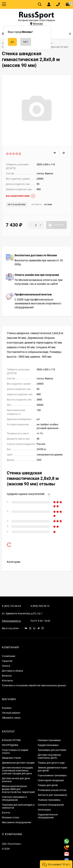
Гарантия (7, 661)
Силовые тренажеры (49, 740)
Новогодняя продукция (51, 780)
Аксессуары (44, 810)
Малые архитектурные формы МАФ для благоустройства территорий (18, 789)
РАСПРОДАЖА (10, 745)
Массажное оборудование (17, 822)
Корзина (7, 708)
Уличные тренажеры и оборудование (14, 798)
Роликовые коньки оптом (52, 790)
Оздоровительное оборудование (48, 816)
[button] (56, 864)
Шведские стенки (11, 758)
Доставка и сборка (12, 671)
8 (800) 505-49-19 (40, 606)
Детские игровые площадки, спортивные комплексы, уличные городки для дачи (18, 771)
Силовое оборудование (51, 805)
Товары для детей (48, 785)
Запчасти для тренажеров (52, 795)
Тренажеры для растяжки (52, 750)
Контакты (7, 681)
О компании (9, 656)
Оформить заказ (11, 718)
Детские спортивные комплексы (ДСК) (49, 756)
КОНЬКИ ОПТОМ (11, 740)
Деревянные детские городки (18, 763)
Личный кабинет (11, 713)
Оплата (6, 666)
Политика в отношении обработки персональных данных (34, 685)
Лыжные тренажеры (49, 800)
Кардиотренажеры (48, 745)
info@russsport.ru (11, 621)
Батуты (6, 813)
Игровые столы (11, 818)
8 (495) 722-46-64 (11, 606)
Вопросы (7, 676)
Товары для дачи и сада (51, 763)
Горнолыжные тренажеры (52, 775)
